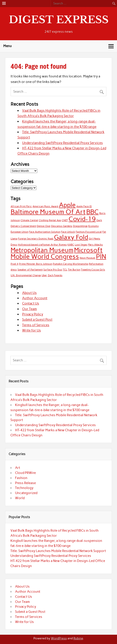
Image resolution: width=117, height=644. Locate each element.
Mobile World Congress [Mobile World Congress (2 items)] (45, 256)
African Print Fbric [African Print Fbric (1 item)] (21, 206)
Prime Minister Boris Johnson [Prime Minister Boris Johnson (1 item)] (36, 264)
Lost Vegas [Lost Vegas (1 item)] (81, 245)
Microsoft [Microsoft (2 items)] (88, 250)
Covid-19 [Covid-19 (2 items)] (82, 219)
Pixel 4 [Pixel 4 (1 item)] (14, 264)
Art (18, 468)
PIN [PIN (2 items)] (101, 256)
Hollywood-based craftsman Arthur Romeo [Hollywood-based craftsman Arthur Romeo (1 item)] (42, 245)
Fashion (21, 478)
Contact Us (31, 303)
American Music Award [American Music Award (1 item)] (45, 206)
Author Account (35, 298)
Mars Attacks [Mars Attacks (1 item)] (95, 245)
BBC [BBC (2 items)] (92, 212)
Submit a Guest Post (37, 320)
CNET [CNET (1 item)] (65, 220)
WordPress (59, 638)
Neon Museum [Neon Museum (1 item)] (87, 258)
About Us (29, 293)
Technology (24, 488)
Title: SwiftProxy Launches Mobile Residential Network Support (58, 551)
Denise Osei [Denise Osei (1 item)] (44, 226)
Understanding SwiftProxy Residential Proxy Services (62, 143)
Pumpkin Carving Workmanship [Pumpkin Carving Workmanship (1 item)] (71, 264)
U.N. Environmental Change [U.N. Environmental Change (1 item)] (26, 275)
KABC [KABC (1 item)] (71, 245)
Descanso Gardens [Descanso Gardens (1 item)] (62, 226)
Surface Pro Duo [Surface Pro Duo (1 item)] (53, 270)
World (20, 498)
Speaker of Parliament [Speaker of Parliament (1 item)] (30, 270)
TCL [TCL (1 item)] (65, 270)
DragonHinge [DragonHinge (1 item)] (80, 226)
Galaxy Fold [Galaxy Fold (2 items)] (71, 237)
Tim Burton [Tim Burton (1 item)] (74, 270)
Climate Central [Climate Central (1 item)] (29, 220)
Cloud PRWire (25, 473)
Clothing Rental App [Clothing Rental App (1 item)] (50, 220)
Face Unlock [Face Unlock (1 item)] (68, 232)
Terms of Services (36, 325)
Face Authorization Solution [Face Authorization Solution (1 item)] (45, 232)
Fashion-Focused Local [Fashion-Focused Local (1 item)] (89, 232)
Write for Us (32, 330)
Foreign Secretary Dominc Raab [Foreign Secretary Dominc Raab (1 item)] (36, 239)
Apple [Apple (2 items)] (67, 205)
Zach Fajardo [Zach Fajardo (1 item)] (55, 275)
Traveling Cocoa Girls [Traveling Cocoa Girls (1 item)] (93, 270)
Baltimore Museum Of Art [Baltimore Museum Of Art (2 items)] (48, 212)
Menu (8, 46)
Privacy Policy (33, 314)
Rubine (78, 638)
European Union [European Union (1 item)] (19, 232)
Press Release (25, 483)
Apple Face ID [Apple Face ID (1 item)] (84, 206)
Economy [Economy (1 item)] (93, 226)
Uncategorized (26, 493)
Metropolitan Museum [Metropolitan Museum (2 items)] (42, 250)
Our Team (30, 309)
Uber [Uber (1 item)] (44, 275)
